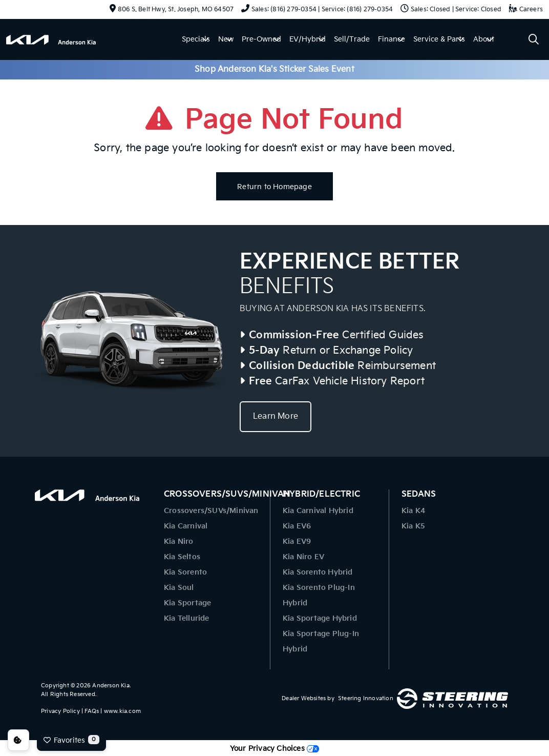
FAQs (92, 711)
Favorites (71, 740)
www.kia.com (122, 711)
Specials (196, 39)
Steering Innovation (366, 698)
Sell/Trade (352, 39)
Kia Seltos (182, 557)
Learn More (276, 416)
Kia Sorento (185, 572)
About (484, 39)
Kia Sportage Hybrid (320, 618)
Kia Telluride (187, 618)
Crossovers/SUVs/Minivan (211, 511)
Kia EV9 (297, 542)
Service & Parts (439, 39)
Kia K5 (413, 526)
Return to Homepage (274, 187)
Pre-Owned (261, 39)
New (226, 39)
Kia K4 (413, 511)
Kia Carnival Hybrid (318, 511)
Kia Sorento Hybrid (318, 572)
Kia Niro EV (303, 557)
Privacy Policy (60, 711)
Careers (526, 9)
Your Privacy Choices (274, 749)
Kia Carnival (186, 526)
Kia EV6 (297, 526)
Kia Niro (179, 542)
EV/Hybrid (308, 39)
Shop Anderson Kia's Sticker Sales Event (274, 69)
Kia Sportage (187, 603)
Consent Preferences (18, 740)
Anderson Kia (111, 686)
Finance (392, 39)
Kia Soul (179, 588)
